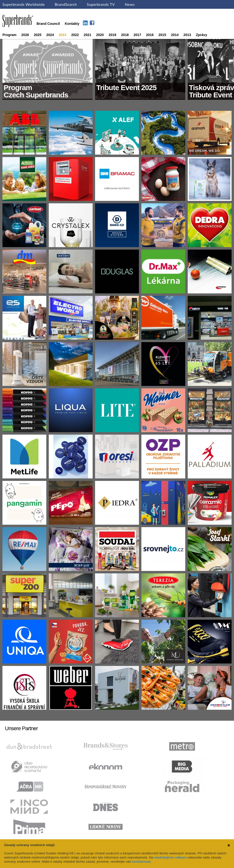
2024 (50, 35)
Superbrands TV (101, 4)
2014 (175, 35)
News (130, 4)
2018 (125, 35)
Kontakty (72, 24)
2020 (100, 35)
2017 (137, 35)
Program (10, 35)
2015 (162, 35)
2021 (87, 35)
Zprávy (202, 35)
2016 (150, 35)
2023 (63, 35)
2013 (187, 35)
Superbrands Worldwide (24, 4)
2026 (25, 35)
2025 (38, 35)
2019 (112, 35)
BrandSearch (66, 4)
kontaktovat (141, 862)
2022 (75, 35)
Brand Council (48, 24)
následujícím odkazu (171, 857)
